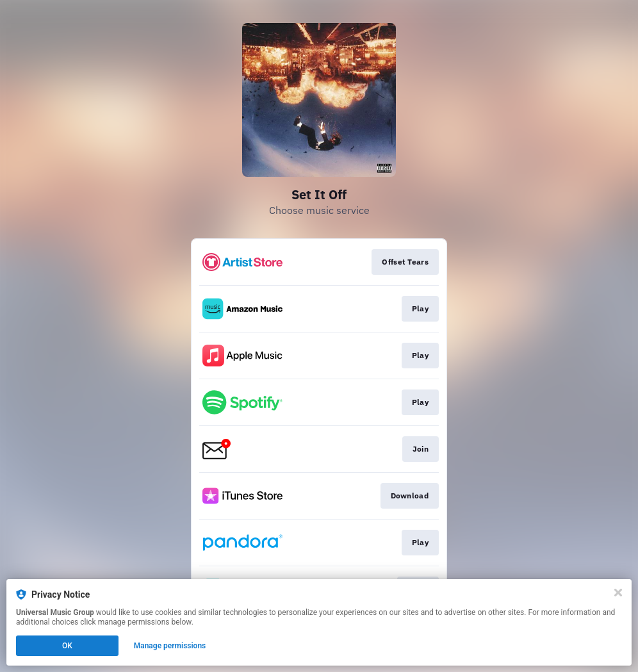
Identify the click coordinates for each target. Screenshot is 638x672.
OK (67, 646)
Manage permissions (170, 646)
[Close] (618, 593)
